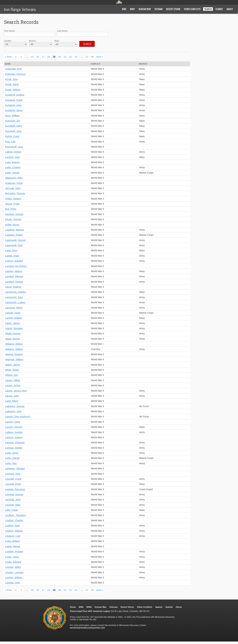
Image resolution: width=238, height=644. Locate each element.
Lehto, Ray (11, 463)
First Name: (10, 31)
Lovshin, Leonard (14, 572)
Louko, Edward (13, 562)
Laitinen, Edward (14, 261)
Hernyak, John (13, 188)
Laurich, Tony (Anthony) (18, 417)
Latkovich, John (13, 411)
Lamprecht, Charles (16, 292)
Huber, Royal (12, 225)
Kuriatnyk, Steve (14, 110)
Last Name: (62, 31)
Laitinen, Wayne (14, 271)
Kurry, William (12, 116)
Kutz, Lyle (10, 142)
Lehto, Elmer (12, 453)
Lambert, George (14, 282)
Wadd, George (13, 333)
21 (65, 57)
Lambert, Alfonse (14, 276)
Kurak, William (13, 90)
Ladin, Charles (13, 167)
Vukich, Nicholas (14, 328)
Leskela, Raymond (15, 489)
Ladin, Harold (12, 173)
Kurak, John (11, 79)
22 (70, 57)
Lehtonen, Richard (15, 468)
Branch (32, 41)
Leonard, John (13, 474)
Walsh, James (13, 365)
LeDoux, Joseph (14, 437)
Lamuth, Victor (13, 313)
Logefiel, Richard (14, 552)
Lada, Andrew (12, 162)
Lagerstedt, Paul (14, 245)
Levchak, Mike (13, 505)
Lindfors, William (14, 531)
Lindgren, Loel (13, 536)
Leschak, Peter (13, 484)
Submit (219, 9)
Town (57, 41)
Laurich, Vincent (14, 427)
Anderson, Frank (14, 183)
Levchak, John (13, 500)
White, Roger (12, 370)
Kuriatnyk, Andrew (15, 95)
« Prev (8, 57)
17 (43, 57)
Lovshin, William (14, 577)
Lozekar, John (13, 583)
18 (49, 57)
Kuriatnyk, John (13, 105)
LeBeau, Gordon (14, 432)
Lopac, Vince (12, 557)
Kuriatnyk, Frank (14, 100)
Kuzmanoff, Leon (14, 147)
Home (73, 607)
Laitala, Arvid (12, 256)
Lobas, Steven (13, 546)
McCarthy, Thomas (15, 193)
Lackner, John (13, 157)
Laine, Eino (11, 250)
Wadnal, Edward (14, 354)
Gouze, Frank (12, 204)
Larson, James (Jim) (16, 391)
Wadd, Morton (13, 339)
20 (59, 57)
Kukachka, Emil (13, 69)
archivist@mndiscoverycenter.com (87, 628)
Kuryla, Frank (12, 136)
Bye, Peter (11, 209)
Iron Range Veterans (20, 9)
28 (92, 57)
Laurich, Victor (13, 422)
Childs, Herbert (13, 199)
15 (32, 57)
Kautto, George (13, 219)
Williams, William (14, 344)
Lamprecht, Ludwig (15, 302)
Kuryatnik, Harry (14, 126)
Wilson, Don (12, 375)
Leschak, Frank (13, 479)
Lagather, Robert (14, 235)
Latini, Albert (12, 401)
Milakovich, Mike (14, 178)
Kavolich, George (14, 214)
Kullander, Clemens (15, 74)
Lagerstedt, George (15, 240)
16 (38, 57)
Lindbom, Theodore (15, 515)
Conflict (8, 41)
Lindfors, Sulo (12, 526)
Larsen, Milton (13, 380)
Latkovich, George (15, 406)
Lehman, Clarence (15, 443)
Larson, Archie (13, 385)
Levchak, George (14, 494)
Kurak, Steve (12, 84)
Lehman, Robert (14, 448)
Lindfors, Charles (14, 520)
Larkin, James (13, 323)
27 (87, 57)
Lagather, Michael (15, 230)
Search (87, 44)
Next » (100, 57)
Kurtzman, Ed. (13, 121)
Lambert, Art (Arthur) (16, 266)
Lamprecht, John (14, 297)
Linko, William (12, 541)
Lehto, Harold (12, 458)
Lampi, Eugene (13, 287)
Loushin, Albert (13, 567)
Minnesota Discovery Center (119, 2)
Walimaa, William (14, 359)
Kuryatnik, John (13, 131)
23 (76, 57)
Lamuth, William (14, 318)
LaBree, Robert (13, 152)
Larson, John (12, 396)
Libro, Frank (11, 510)
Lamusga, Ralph (14, 308)
